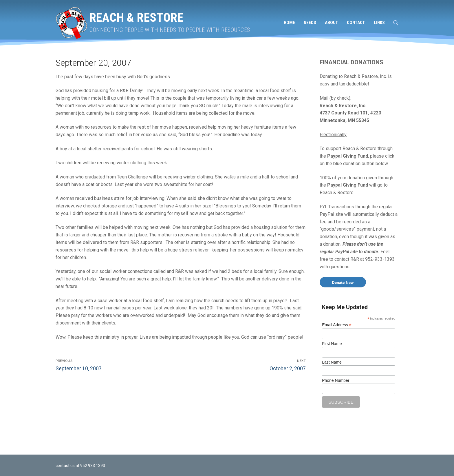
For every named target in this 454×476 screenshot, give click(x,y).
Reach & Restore (136, 18)
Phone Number (336, 380)
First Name (332, 344)
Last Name (332, 362)
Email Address (337, 325)
